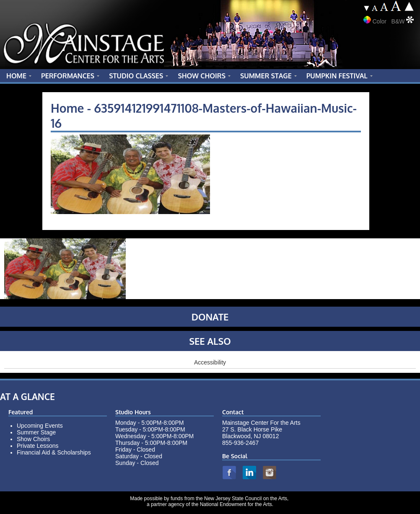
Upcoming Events (40, 426)
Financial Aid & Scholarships (54, 452)
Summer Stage (36, 432)
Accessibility (210, 362)
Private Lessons (38, 446)
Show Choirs (33, 439)
